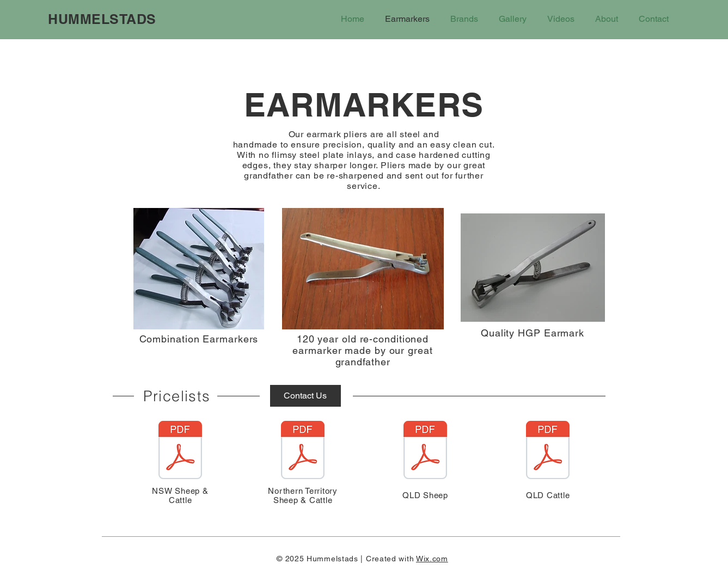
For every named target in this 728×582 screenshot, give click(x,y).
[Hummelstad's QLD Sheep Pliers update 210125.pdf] (425, 451)
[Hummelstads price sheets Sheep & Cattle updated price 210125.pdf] (180, 451)
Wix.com (432, 559)
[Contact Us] (305, 396)
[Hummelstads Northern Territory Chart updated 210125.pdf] (303, 451)
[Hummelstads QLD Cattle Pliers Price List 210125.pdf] (548, 451)
